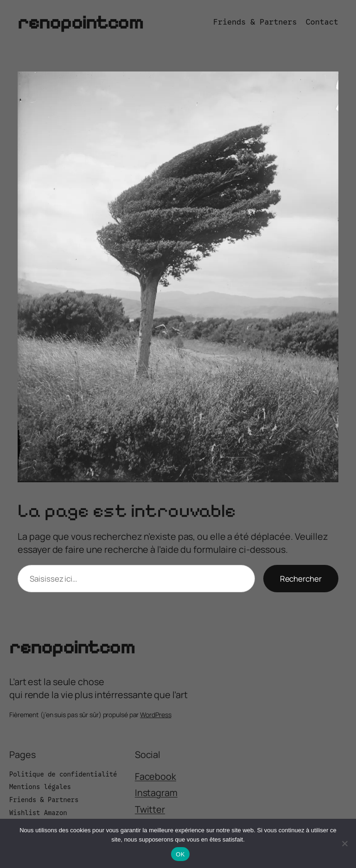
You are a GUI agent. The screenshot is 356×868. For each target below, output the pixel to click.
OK (180, 854)
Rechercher (301, 579)
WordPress (156, 715)
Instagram (156, 793)
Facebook (156, 776)
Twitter (150, 809)
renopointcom (80, 22)
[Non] (344, 843)
